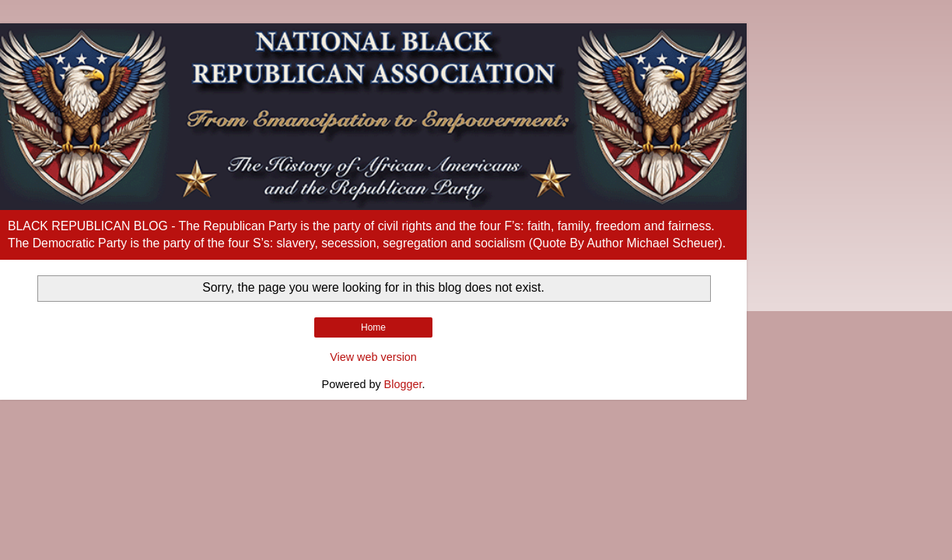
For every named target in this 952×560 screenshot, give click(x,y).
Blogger (403, 384)
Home (373, 327)
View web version (373, 357)
